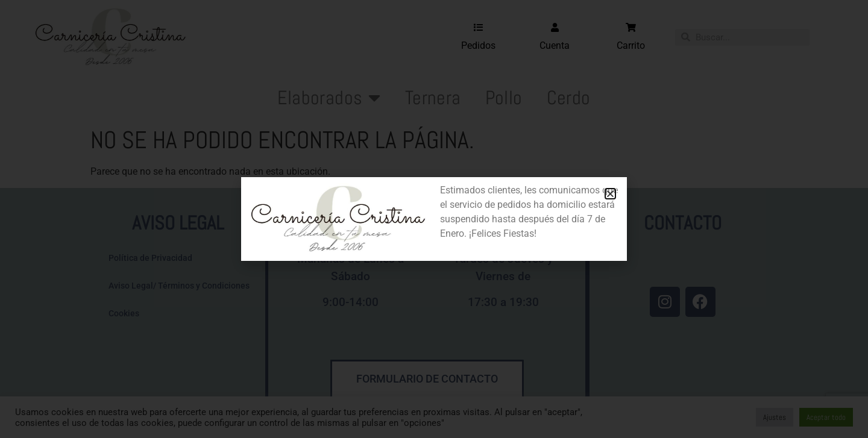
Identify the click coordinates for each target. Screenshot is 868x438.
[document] (434, 219)
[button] (610, 194)
